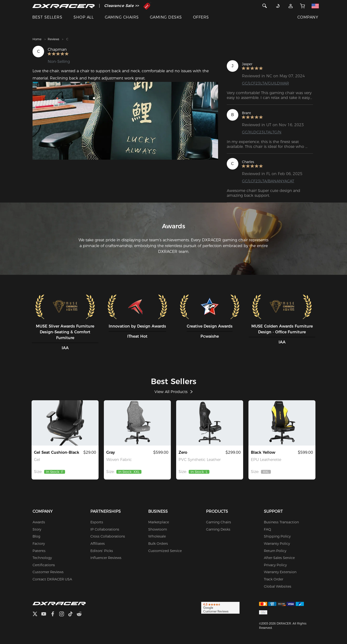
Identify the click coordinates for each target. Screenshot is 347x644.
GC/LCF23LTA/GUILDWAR (266, 83)
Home (37, 39)
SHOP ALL (83, 17)
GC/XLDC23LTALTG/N (262, 132)
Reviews (53, 39)
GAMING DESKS (166, 17)
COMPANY (308, 17)
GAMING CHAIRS (122, 17)
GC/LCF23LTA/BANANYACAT (268, 181)
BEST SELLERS (47, 17)
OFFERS (201, 17)
